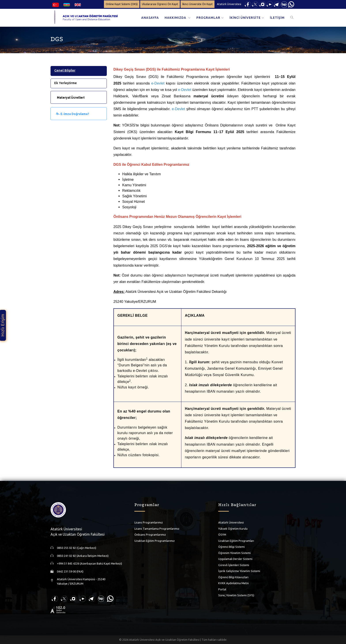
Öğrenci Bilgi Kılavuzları (233, 577)
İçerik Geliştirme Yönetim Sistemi (239, 571)
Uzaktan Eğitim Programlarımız (155, 541)
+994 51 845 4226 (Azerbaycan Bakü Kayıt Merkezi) (89, 563)
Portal (222, 589)
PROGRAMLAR (208, 18)
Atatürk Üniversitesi (229, 4)
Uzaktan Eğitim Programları (236, 541)
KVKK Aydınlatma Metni (233, 583)
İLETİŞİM (277, 18)
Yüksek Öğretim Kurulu (233, 529)
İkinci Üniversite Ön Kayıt (197, 4)
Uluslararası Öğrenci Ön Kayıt (160, 4)
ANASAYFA (150, 18)
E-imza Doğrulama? (75, 114)
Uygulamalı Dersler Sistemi (235, 559)
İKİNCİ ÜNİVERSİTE (245, 18)
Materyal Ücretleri (71, 98)
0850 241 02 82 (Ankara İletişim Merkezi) (83, 556)
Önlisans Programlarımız (150, 535)
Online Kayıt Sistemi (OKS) (122, 4)
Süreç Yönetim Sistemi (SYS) (236, 595)
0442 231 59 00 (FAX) (70, 571)
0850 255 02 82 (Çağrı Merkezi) (77, 548)
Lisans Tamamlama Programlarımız (157, 529)
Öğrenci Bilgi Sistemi (231, 547)
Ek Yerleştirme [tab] (66, 83)
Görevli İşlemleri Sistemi (234, 565)
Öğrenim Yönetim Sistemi (234, 553)
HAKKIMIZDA (176, 18)
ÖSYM (222, 535)
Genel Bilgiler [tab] (65, 70)
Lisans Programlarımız (149, 522)
